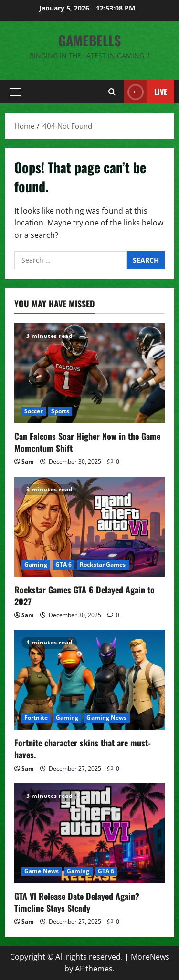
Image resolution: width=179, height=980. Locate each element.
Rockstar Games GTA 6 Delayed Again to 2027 (84, 596)
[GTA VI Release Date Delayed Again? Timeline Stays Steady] (89, 833)
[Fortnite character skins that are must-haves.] (89, 680)
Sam (28, 462)
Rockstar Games (103, 565)
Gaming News (106, 718)
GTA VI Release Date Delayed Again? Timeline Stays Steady (77, 902)
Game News (42, 871)
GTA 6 (64, 565)
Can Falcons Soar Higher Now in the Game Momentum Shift (87, 442)
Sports (60, 411)
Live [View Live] (145, 92)
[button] (15, 92)
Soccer (34, 411)
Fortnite (36, 718)
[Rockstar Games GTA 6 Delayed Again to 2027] (89, 527)
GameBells (89, 40)
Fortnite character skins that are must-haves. (83, 749)
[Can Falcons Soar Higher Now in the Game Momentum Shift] (89, 373)
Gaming (36, 565)
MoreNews (150, 957)
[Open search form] (112, 92)
